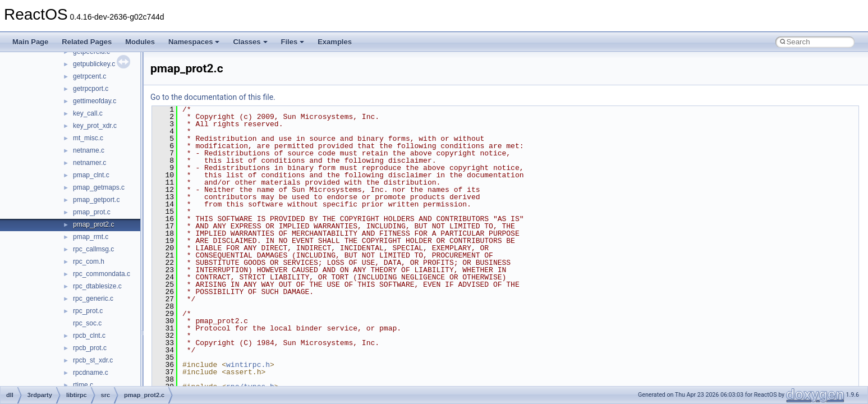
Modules (140, 42)
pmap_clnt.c (91, 175)
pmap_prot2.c (93, 224)
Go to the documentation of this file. (213, 97)
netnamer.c (89, 163)
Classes (250, 42)
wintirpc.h (248, 365)
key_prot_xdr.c (95, 126)
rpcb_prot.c (90, 348)
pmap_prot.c (92, 212)
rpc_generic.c (93, 299)
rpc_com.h (89, 261)
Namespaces (194, 42)
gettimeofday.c (95, 101)
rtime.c (83, 385)
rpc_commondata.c (102, 274)
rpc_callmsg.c (93, 249)
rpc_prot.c (88, 311)
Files (293, 42)
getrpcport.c (91, 89)
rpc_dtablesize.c (97, 286)
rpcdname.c (91, 373)
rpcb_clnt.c (89, 336)
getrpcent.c (89, 76)
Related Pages (87, 42)
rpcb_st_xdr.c (93, 360)
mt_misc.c (88, 138)
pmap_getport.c (96, 200)
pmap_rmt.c (91, 237)
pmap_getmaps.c (99, 187)
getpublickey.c (94, 64)
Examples (335, 42)
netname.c (89, 150)
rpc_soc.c (87, 323)
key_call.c (88, 113)
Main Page (30, 42)
